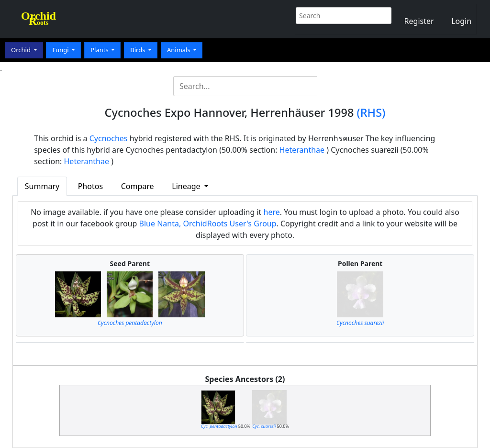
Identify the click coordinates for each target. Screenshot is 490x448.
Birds (139, 50)
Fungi (61, 50)
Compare (138, 186)
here (272, 212)
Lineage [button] (187, 186)
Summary (42, 186)
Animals (179, 50)
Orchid (22, 50)
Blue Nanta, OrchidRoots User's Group (208, 224)
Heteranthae (302, 150)
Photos (90, 186)
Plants (100, 50)
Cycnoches (109, 138)
